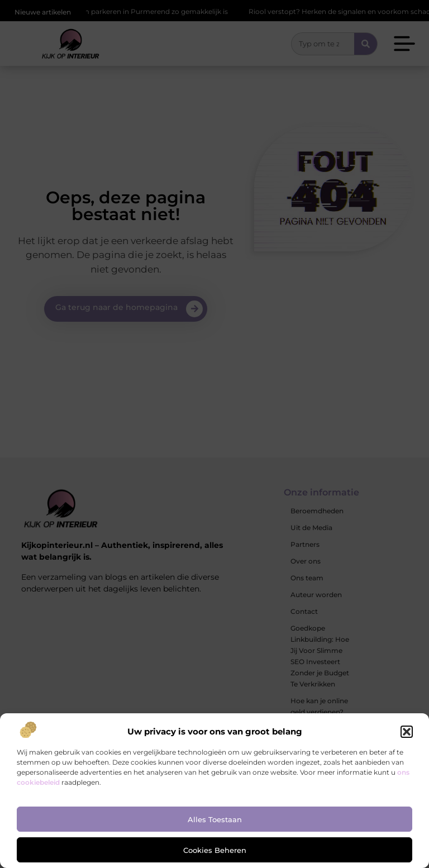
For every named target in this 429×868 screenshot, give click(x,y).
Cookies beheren (215, 850)
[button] (407, 732)
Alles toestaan (215, 819)
